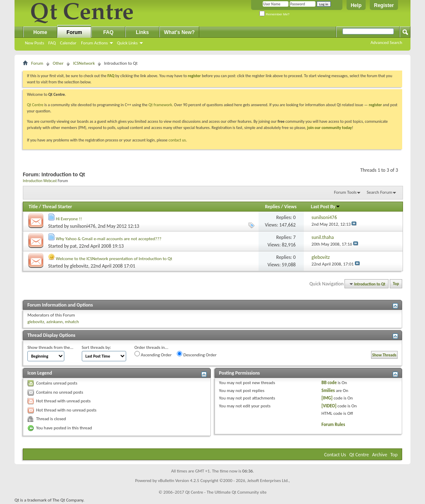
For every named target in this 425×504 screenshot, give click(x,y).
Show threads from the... (50, 347)
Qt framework (160, 105)
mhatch (72, 322)
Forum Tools (345, 192)
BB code (329, 383)
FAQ (52, 43)
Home (40, 32)
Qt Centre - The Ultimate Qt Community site (226, 492)
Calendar (68, 43)
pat (73, 246)
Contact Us (335, 455)
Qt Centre (35, 105)
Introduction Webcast (40, 181)
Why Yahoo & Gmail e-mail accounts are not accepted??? (109, 239)
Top (396, 284)
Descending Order (197, 354)
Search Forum (380, 192)
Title (33, 207)
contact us (177, 140)
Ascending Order (153, 354)
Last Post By (326, 207)
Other (58, 63)
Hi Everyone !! (69, 219)
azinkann (54, 322)
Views (291, 207)
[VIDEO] (329, 406)
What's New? (179, 32)
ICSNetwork (84, 63)
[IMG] (327, 398)
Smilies (328, 391)
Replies (272, 207)
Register (384, 5)
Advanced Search (386, 43)
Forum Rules (333, 425)
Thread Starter (57, 207)
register (375, 105)
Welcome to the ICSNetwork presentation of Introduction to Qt (114, 259)
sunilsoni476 (83, 226)
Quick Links (127, 43)
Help (356, 5)
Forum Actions (94, 43)
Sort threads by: (96, 347)
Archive (380, 455)
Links (142, 32)
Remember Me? (275, 14)
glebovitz (79, 266)
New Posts (34, 43)
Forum (74, 32)
